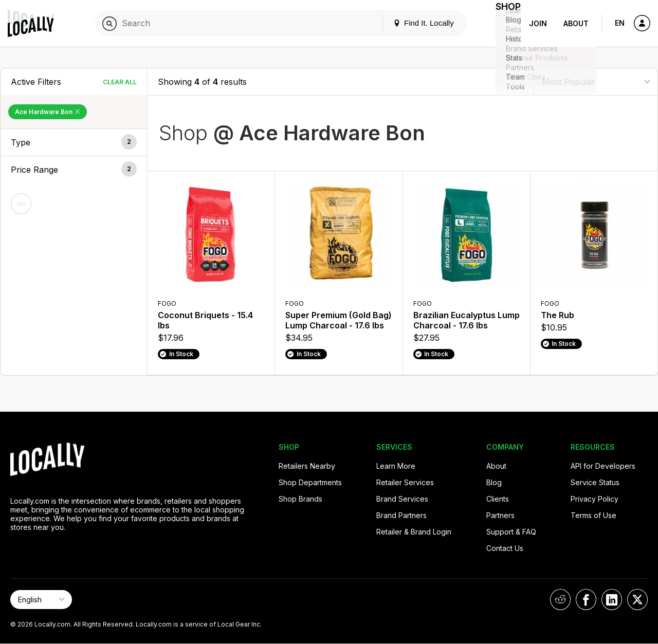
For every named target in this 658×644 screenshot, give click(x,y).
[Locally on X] (637, 600)
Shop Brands (300, 499)
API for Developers (603, 466)
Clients (498, 499)
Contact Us (505, 548)
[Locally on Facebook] (586, 600)
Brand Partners (401, 515)
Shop (502, 23)
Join (538, 23)
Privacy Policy (595, 499)
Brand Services (402, 499)
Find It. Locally (412, 23)
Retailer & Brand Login (414, 532)
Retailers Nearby (307, 466)
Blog (494, 482)
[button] (74, 142)
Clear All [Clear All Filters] (120, 82)
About (576, 23)
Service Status (595, 482)
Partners (500, 515)
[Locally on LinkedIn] (612, 600)
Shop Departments (310, 482)
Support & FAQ (511, 532)
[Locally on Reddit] (560, 600)
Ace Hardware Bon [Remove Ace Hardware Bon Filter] (48, 112)
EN (620, 23)
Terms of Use (593, 515)
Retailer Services (405, 482)
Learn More (396, 466)
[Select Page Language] (41, 600)
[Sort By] (596, 81)
